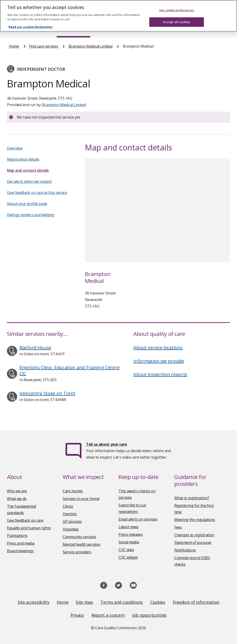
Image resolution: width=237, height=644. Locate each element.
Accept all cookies (177, 22)
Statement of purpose (193, 543)
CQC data (126, 550)
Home (14, 46)
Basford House (35, 348)
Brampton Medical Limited (90, 46)
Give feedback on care (25, 520)
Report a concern (108, 615)
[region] (118, 16)
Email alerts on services (138, 519)
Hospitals (71, 529)
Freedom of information (196, 602)
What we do (17, 499)
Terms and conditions (122, 602)
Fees (178, 527)
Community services (80, 537)
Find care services (44, 46)
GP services (72, 521)
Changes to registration (194, 535)
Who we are (17, 491)
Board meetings (20, 551)
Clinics (68, 506)
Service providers (77, 552)
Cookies (158, 602)
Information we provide (159, 361)
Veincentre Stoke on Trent (47, 393)
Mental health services (81, 544)
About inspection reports (160, 374)
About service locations (158, 348)
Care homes (73, 491)
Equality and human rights (29, 528)
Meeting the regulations (195, 520)
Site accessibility (34, 602)
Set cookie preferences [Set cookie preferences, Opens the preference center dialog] (177, 10)
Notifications (185, 550)
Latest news (129, 527)
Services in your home (81, 499)
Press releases (131, 534)
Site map (84, 602)
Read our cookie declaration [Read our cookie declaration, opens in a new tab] (31, 27)
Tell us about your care (107, 444)
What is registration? (192, 498)
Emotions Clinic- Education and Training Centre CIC (69, 370)
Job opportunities (149, 615)
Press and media (21, 543)
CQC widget (128, 557)
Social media (129, 542)
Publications (17, 536)
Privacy (77, 615)
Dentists (70, 514)
